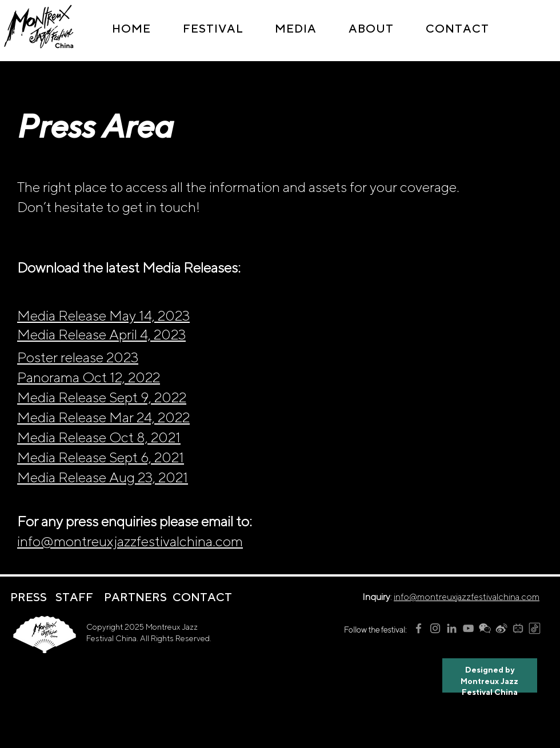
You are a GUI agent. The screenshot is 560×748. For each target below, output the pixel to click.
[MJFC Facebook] (419, 628)
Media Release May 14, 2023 (103, 315)
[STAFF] (74, 597)
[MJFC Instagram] (435, 628)
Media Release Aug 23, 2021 (103, 477)
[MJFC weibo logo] (501, 628)
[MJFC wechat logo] (485, 628)
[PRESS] (28, 597)
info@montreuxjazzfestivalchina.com (130, 541)
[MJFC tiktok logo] (535, 628)
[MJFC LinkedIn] (452, 628)
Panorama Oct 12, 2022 (89, 377)
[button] (213, 28)
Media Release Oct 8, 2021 (99, 437)
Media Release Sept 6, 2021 (101, 457)
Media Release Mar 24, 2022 (103, 417)
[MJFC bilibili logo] (518, 628)
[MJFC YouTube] (468, 628)
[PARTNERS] (135, 597)
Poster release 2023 (78, 357)
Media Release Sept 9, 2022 (102, 397)
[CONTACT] (202, 597)
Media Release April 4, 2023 (101, 334)
